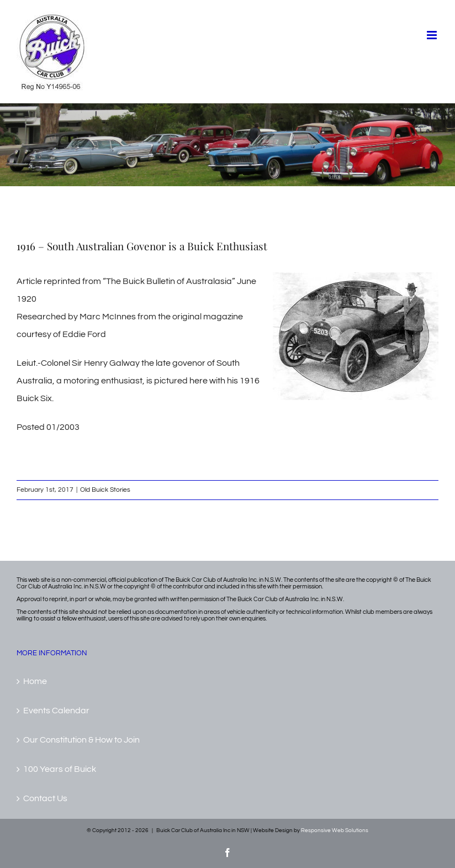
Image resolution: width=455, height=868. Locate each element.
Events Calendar (56, 711)
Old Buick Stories (105, 490)
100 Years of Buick (60, 769)
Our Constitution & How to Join (81, 740)
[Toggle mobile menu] (433, 35)
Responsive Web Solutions (335, 830)
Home (35, 681)
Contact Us (45, 798)
